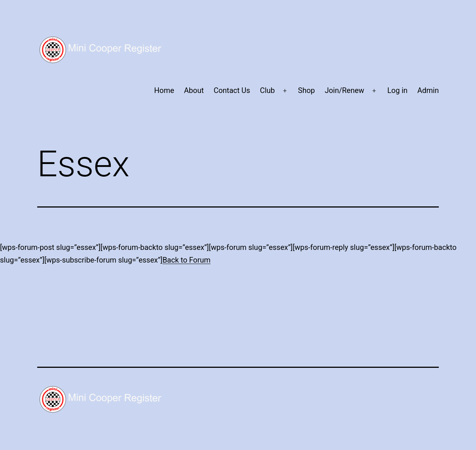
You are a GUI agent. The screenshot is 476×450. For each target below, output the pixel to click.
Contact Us (232, 90)
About (194, 90)
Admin (428, 90)
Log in (398, 90)
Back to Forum (186, 260)
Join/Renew (344, 90)
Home (164, 90)
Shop (306, 90)
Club (267, 90)
